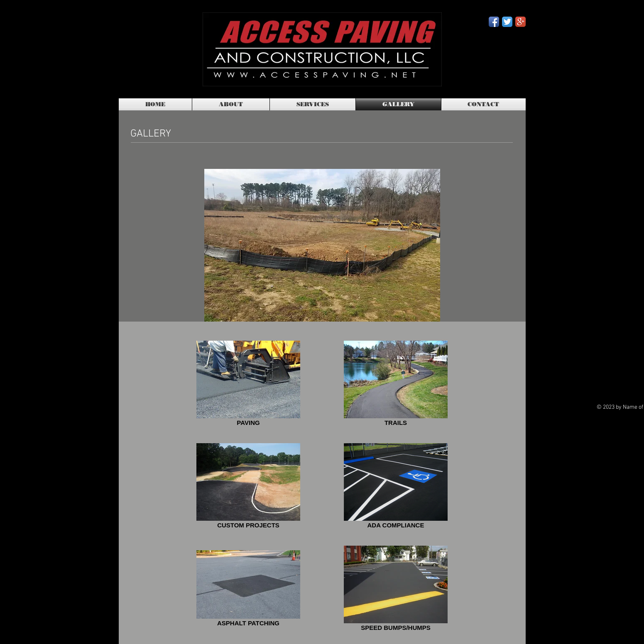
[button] (322, 245)
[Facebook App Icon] (494, 22)
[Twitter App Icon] (507, 22)
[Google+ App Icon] (520, 22)
